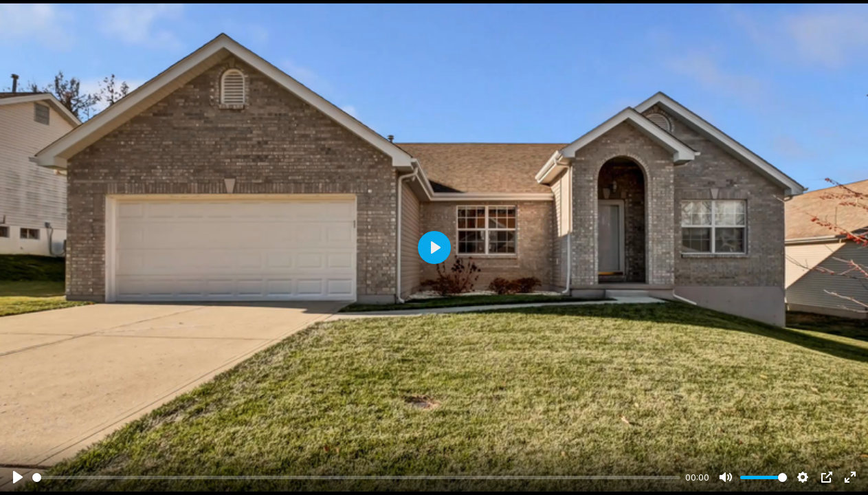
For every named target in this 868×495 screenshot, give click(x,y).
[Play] (18, 477)
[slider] (356, 477)
